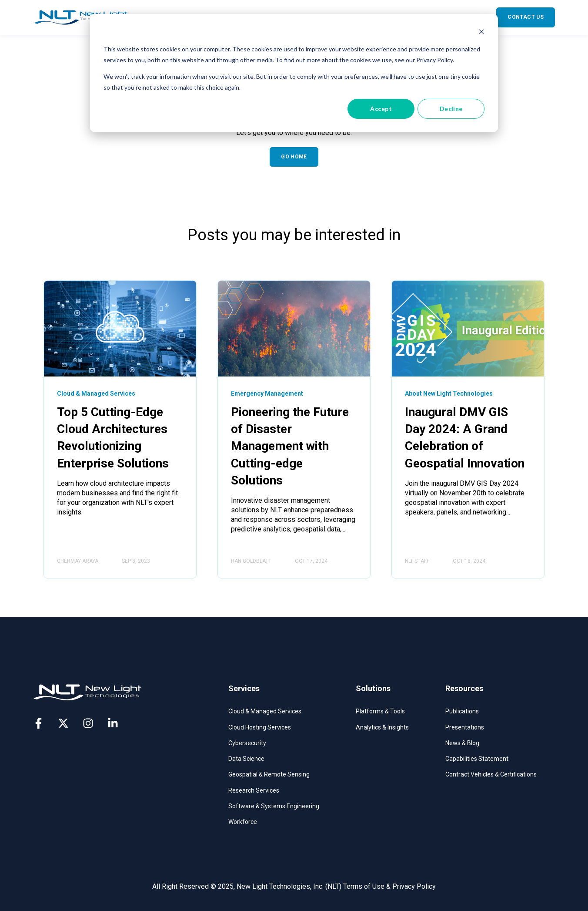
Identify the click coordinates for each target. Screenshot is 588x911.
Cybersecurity (247, 743)
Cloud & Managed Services (265, 711)
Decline (451, 109)
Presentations (465, 727)
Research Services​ (254, 790)
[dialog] (294, 73)
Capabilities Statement (477, 759)
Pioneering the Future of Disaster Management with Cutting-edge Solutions (290, 446)
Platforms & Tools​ (380, 711)
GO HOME (294, 157)
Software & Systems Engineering (274, 806)
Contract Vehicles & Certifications (491, 774)
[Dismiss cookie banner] (481, 33)
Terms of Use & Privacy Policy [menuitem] (389, 886)
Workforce (243, 822)
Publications (462, 711)
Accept (381, 109)
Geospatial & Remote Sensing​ (269, 774)
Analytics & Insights (382, 727)
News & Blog (462, 743)
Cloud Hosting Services (260, 727)
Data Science (246, 759)
